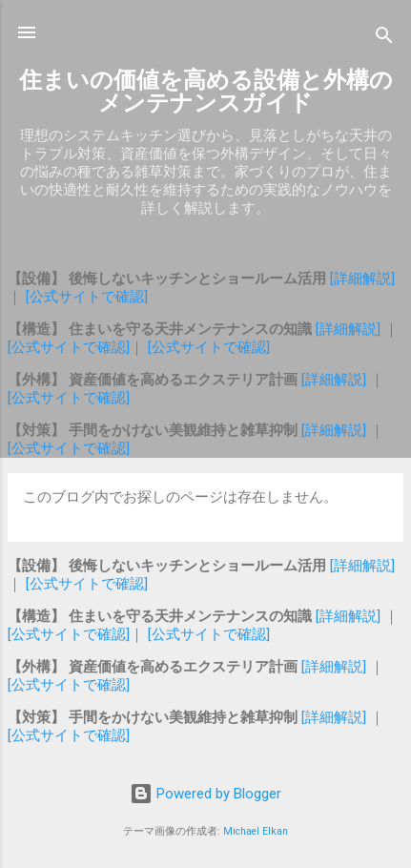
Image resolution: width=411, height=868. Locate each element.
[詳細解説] (362, 279)
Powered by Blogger (205, 794)
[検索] (384, 39)
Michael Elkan (256, 831)
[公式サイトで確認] (87, 297)
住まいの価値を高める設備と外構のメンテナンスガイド (206, 92)
